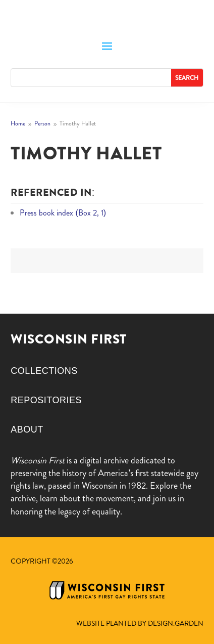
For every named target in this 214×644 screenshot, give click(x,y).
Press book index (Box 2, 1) (63, 213)
